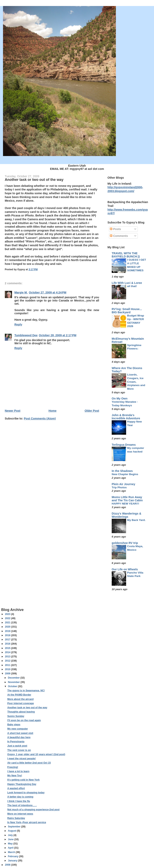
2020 (8, 627)
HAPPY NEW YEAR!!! (125, 504)
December (14, 678)
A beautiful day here (19, 737)
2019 (8, 631)
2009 (8, 674)
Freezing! (13, 767)
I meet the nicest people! (21, 759)
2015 (8, 648)
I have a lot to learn (18, 771)
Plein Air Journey (123, 484)
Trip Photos (119, 487)
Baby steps (14, 725)
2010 (8, 669)
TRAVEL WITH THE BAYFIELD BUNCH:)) (126, 255)
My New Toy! (15, 776)
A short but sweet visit (20, 733)
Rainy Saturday (16, 818)
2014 (8, 652)
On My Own (120, 398)
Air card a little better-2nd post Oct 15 (29, 763)
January (13, 861)
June (11, 839)
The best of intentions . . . (22, 805)
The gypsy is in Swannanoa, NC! (26, 691)
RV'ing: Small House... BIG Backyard (127, 311)
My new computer (18, 729)
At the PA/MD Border (19, 695)
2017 (8, 640)
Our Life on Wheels (125, 569)
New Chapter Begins (125, 474)
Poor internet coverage (20, 703)
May (11, 844)
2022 (8, 618)
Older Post (92, 411)
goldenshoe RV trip (125, 543)
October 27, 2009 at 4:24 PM (48, 292)
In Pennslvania (16, 742)
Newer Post (13, 411)
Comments (119, 236)
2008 (8, 865)
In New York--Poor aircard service (27, 822)
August (12, 831)
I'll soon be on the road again (24, 720)
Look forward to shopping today (26, 793)
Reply (18, 324)
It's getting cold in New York (23, 780)
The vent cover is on (19, 750)
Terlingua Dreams (124, 445)
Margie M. (21, 292)
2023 (8, 614)
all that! (132, 286)
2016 (8, 644)
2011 (8, 665)
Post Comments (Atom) (40, 418)
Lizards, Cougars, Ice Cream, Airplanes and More (136, 382)
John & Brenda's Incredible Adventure (126, 417)
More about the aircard (20, 699)
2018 (8, 635)
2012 (8, 661)
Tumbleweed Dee (26, 335)
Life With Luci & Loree (127, 283)
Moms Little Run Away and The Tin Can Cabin (127, 499)
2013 (8, 657)
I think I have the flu (19, 801)
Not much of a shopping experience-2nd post (33, 810)
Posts (115, 229)
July (11, 835)
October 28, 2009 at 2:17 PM (57, 335)
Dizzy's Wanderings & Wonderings (126, 515)
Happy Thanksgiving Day (22, 784)
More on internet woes (20, 814)
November (14, 682)
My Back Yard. (136, 520)
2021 (8, 623)
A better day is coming (20, 797)
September (14, 827)
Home (53, 411)
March (12, 852)
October (13, 686)
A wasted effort (16, 788)
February (13, 856)
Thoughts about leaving (21, 712)
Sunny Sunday (16, 716)
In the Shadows (122, 471)
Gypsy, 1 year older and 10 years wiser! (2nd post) (36, 754)
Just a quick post (17, 746)
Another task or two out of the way (27, 708)
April (11, 848)
